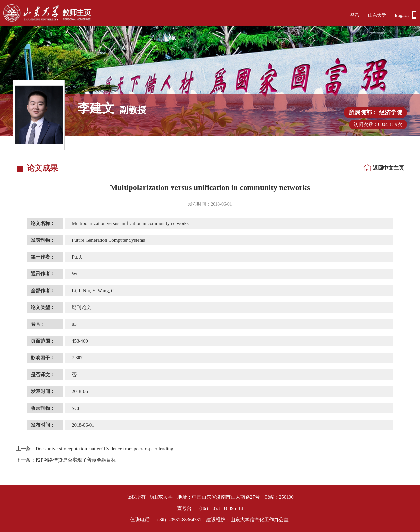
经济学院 (391, 112)
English (402, 15)
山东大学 (377, 15)
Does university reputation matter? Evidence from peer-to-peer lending (95, 449)
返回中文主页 (388, 168)
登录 (355, 15)
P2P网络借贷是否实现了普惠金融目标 (66, 460)
